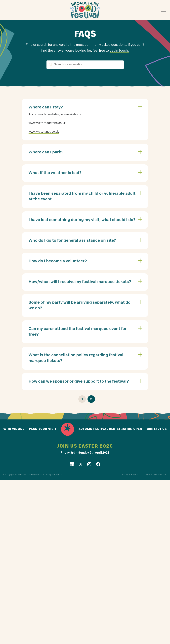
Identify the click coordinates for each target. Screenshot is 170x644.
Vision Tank (161, 475)
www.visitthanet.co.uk (44, 132)
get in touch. (119, 51)
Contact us (157, 429)
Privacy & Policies (130, 475)
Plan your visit (43, 429)
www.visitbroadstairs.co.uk (47, 123)
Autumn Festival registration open (110, 429)
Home (68, 429)
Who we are (14, 429)
